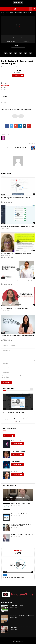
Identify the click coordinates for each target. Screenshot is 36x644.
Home (2, 12)
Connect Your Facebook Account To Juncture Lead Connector (18, 226)
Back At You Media (16, 441)
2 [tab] (17, 422)
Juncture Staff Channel (18, 71)
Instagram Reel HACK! (12, 138)
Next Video (32, 144)
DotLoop (5, 575)
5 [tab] (21, 422)
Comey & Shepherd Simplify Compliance (22, 535)
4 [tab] (19, 422)
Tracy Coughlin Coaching (18, 451)
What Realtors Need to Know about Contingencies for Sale (17, 281)
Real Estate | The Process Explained (21, 503)
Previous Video (5, 134)
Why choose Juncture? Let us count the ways (22, 616)
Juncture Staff (5, 86)
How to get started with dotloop (13, 412)
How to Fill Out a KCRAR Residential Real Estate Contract (16, 254)
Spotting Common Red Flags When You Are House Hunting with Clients (18, 336)
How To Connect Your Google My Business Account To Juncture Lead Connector (16, 198)
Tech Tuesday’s (16, 462)
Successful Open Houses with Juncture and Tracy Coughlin (21, 627)
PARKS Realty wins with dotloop (15, 498)
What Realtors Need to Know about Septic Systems (15, 308)
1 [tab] (15, 422)
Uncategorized (9, 12)
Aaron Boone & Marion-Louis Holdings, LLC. (25, 640)
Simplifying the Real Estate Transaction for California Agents (22, 525)
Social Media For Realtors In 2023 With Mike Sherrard (16, 148)
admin (5, 414)
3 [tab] (18, 422)
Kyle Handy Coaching (17, 472)
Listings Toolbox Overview (18, 5)
